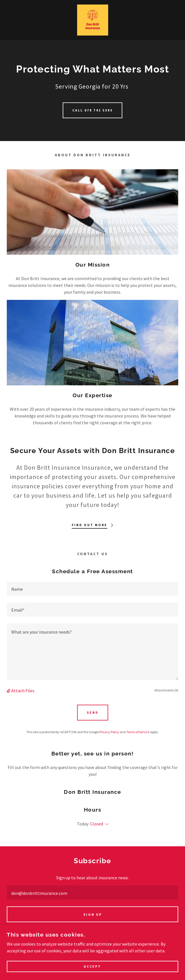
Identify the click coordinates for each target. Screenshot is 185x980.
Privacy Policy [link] (109, 732)
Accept (93, 967)
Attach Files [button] (23, 691)
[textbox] (93, 589)
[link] (93, 20)
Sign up (93, 914)
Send (93, 712)
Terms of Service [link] (138, 732)
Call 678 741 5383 (93, 110)
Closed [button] (97, 824)
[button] (9, 691)
